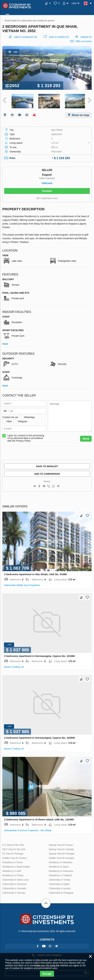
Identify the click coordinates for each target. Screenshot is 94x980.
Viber (9, 420)
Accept (47, 974)
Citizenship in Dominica (15, 883)
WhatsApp (29, 416)
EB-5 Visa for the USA (14, 848)
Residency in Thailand (60, 874)
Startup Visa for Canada (61, 848)
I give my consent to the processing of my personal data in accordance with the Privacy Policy (26, 437)
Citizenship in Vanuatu (14, 892)
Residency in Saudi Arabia (16, 866)
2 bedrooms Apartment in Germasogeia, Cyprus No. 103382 (40, 655)
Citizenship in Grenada (14, 887)
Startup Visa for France (61, 844)
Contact (47, 190)
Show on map (80, 114)
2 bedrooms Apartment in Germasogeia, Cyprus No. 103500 (40, 737)
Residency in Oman (13, 861)
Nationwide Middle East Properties (22, 584)
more (5, 343)
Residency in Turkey (13, 874)
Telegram (23, 420)
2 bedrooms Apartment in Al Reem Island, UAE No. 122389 (39, 818)
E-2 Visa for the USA (13, 844)
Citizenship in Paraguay (61, 892)
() (26, 37)
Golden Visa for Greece (15, 857)
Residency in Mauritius (61, 861)
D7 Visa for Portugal (13, 853)
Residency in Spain (59, 866)
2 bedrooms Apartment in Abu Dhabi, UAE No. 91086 (35, 573)
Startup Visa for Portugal (62, 853)
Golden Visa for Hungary (62, 857)
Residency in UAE (12, 870)
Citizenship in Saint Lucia (15, 879)
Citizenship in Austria (60, 887)
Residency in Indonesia (61, 870)
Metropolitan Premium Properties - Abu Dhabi (28, 829)
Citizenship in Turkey (60, 879)
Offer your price (84, 41)
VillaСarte (47, 182)
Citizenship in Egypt (59, 883)
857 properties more (47, 197)
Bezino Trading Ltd (14, 666)
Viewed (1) (86, 37)
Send (86, 438)
